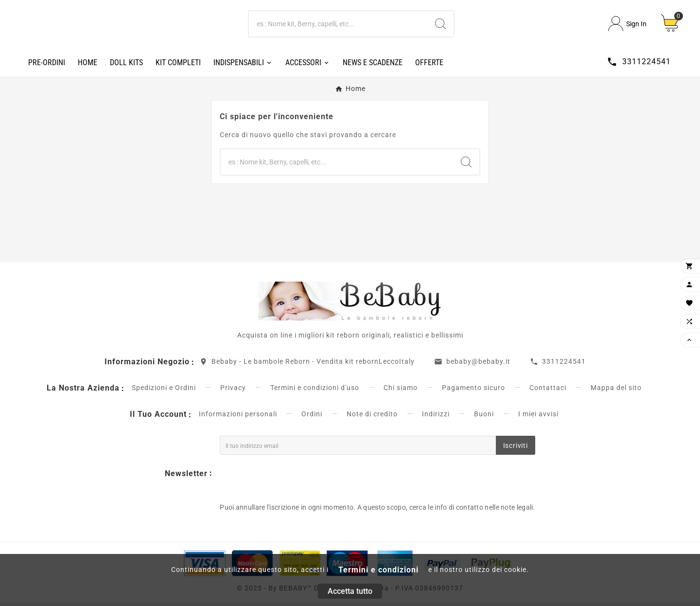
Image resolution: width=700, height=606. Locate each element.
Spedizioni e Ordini (164, 391)
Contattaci (548, 391)
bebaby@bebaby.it (478, 365)
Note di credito (372, 417)
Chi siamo (401, 391)
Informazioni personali (238, 417)
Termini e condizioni (378, 570)
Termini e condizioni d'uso (315, 391)
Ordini (312, 417)
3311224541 (564, 365)
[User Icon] (627, 26)
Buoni (484, 417)
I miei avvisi (538, 417)
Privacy (233, 391)
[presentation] (294, 480)
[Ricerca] (338, 25)
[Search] (440, 25)
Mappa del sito (616, 391)
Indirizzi (436, 417)
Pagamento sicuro (473, 391)
